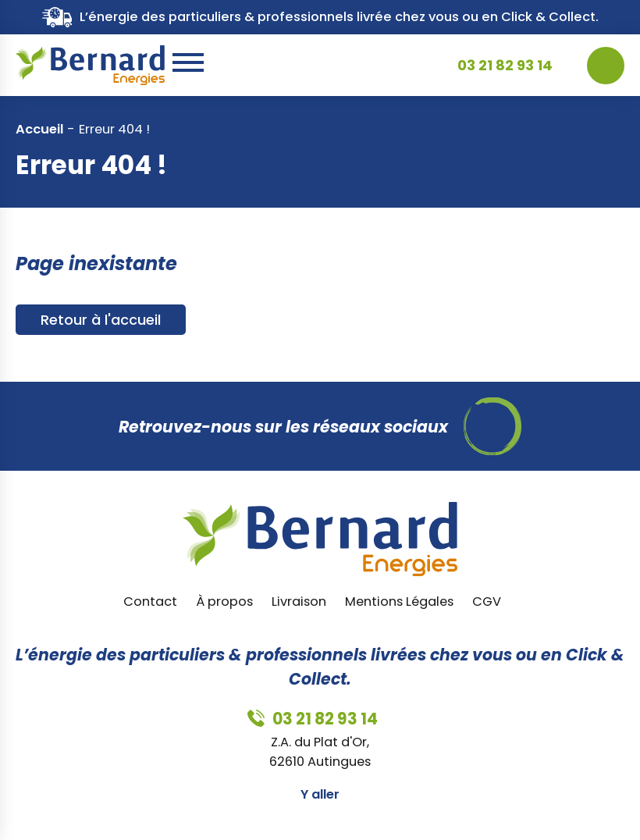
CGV (487, 602)
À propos (224, 602)
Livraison (299, 602)
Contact (150, 602)
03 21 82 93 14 (505, 65)
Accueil (39, 129)
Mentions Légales (399, 602)
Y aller (320, 794)
